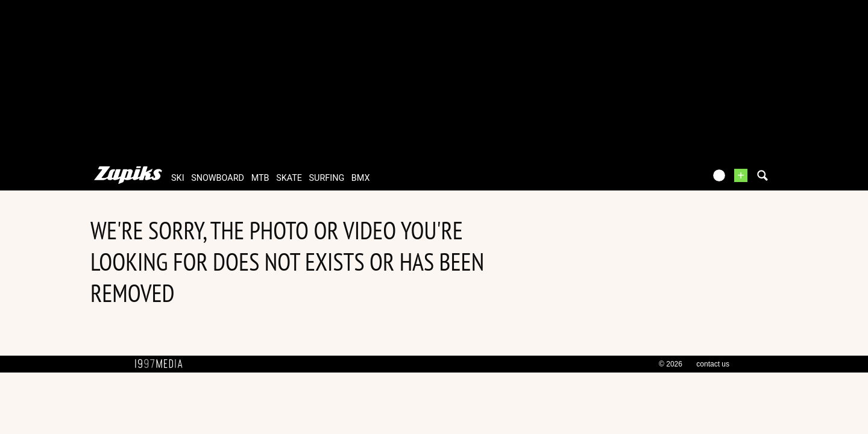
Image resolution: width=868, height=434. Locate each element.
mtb (260, 178)
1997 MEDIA (162, 364)
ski (178, 178)
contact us (713, 364)
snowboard (218, 178)
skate (289, 178)
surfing (327, 178)
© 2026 (671, 364)
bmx (361, 178)
